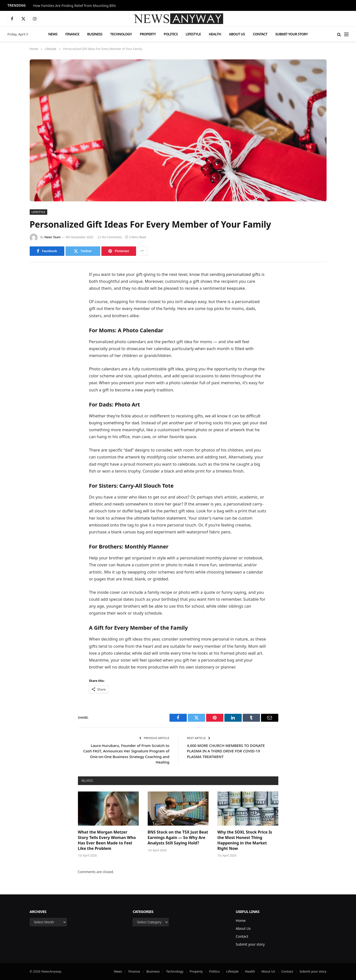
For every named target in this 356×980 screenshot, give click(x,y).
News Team (53, 237)
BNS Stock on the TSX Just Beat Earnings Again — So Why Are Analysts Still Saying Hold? (178, 838)
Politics (171, 34)
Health (215, 34)
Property (148, 34)
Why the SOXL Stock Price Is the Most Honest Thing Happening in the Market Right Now (245, 840)
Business (95, 34)
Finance (72, 34)
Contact (260, 34)
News (53, 34)
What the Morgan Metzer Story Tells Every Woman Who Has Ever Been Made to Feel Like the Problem (107, 840)
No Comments (110, 237)
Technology (121, 34)
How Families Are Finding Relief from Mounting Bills (75, 6)
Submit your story (292, 34)
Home (241, 920)
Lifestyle (193, 34)
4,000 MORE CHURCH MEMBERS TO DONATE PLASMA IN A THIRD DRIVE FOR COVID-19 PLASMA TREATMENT (226, 751)
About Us (237, 34)
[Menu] (346, 34)
